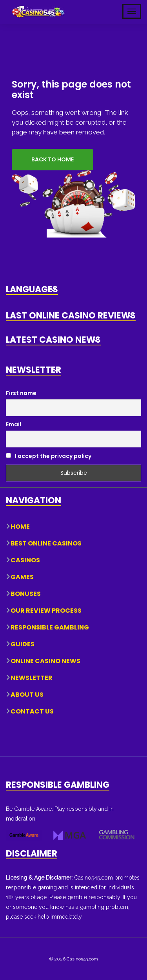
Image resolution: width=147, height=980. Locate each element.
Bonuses (26, 594)
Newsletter (32, 678)
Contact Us (32, 711)
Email (14, 424)
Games (22, 577)
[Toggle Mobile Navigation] (132, 11)
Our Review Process (46, 611)
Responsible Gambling (50, 627)
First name (21, 393)
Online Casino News (45, 661)
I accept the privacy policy (49, 456)
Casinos (25, 560)
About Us (27, 695)
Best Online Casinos (46, 543)
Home (20, 527)
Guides (23, 644)
